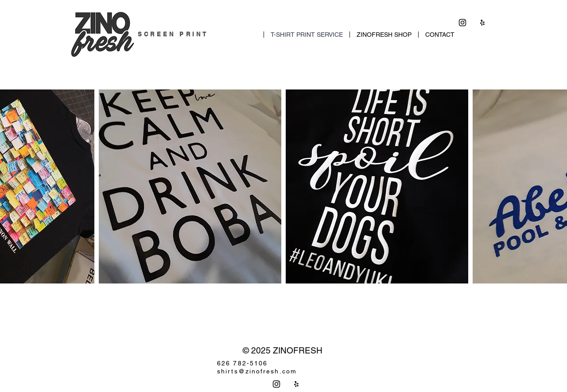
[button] (190, 186)
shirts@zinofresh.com (257, 371)
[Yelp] (482, 23)
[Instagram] (462, 23)
